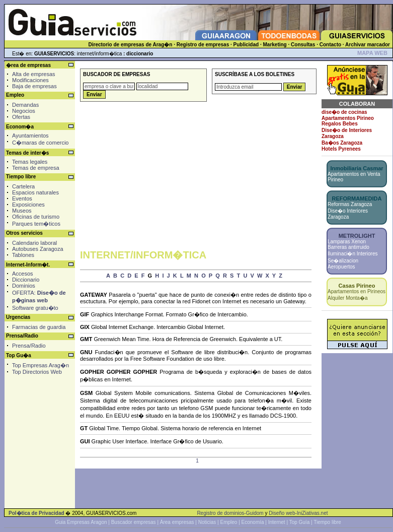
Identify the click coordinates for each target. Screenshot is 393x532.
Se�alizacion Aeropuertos (343, 264)
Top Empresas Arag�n (41, 365)
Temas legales (30, 162)
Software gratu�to (35, 308)
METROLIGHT (357, 236)
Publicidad (246, 45)
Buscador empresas (134, 522)
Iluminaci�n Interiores (352, 254)
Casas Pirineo (357, 286)
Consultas (303, 45)
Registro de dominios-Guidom (230, 513)
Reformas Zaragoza (350, 204)
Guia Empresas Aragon (81, 522)
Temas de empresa (36, 168)
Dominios (24, 286)
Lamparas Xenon (347, 242)
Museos (22, 211)
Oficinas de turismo (36, 217)
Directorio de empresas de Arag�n (130, 45)
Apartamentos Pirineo (348, 118)
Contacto (330, 45)
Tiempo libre (327, 522)
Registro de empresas (203, 45)
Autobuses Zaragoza (38, 249)
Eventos (22, 198)
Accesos (23, 274)
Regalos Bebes (340, 124)
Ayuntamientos (30, 136)
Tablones (23, 255)
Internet (277, 522)
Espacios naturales (35, 192)
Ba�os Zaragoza (342, 143)
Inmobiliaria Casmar (357, 168)
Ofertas (21, 117)
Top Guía (300, 522)
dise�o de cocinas (344, 112)
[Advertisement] (38, 423)
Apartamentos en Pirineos (357, 291)
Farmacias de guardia (39, 327)
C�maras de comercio (40, 143)
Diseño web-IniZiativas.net (298, 513)
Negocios (24, 111)
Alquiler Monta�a (347, 298)
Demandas (25, 105)
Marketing (274, 45)
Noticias (207, 522)
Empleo (228, 522)
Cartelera (23, 186)
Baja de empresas (34, 86)
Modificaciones (30, 80)
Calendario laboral (34, 243)
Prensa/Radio (29, 346)
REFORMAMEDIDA (357, 198)
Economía (253, 522)
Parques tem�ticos (36, 224)
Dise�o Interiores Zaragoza (348, 214)
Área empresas (177, 522)
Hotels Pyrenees (341, 149)
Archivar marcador (368, 45)
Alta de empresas (34, 74)
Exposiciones (28, 205)
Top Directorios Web (37, 372)
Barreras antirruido (348, 247)
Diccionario (26, 280)
